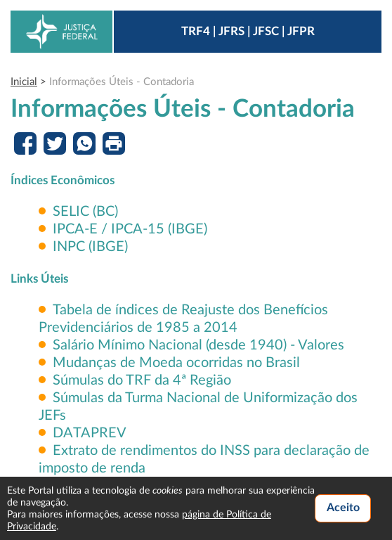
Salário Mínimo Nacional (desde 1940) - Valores (198, 345)
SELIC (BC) (85, 212)
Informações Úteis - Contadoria (122, 82)
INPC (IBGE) (90, 247)
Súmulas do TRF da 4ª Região (142, 380)
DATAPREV (90, 433)
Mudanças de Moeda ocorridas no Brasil (176, 363)
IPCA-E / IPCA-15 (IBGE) (130, 229)
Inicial (24, 82)
